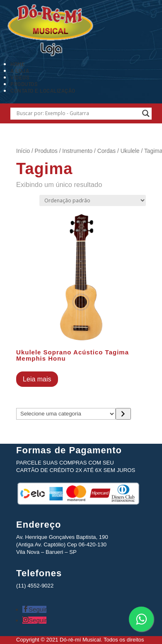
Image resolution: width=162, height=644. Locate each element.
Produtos (24, 84)
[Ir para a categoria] (123, 414)
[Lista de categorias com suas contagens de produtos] (66, 414)
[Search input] (77, 113)
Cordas (106, 151)
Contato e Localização (43, 91)
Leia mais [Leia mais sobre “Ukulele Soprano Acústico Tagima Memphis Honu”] (37, 379)
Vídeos (20, 77)
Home (18, 64)
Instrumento (77, 151)
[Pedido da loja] (93, 200)
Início (23, 151)
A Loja (20, 71)
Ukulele (130, 151)
